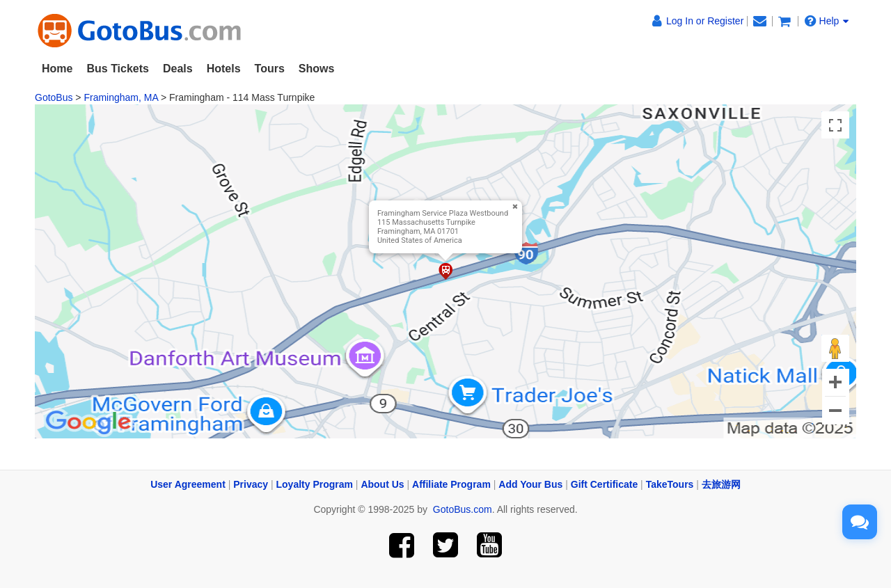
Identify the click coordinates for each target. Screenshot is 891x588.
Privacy (251, 484)
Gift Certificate (604, 484)
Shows (317, 69)
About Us (382, 484)
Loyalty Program (315, 484)
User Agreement (188, 484)
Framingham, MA (121, 97)
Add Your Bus (530, 484)
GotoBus (54, 97)
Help (827, 21)
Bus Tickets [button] (118, 69)
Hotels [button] (224, 69)
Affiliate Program (451, 484)
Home (57, 69)
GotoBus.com (463, 509)
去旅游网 (721, 484)
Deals (178, 69)
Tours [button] (270, 69)
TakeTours (670, 484)
